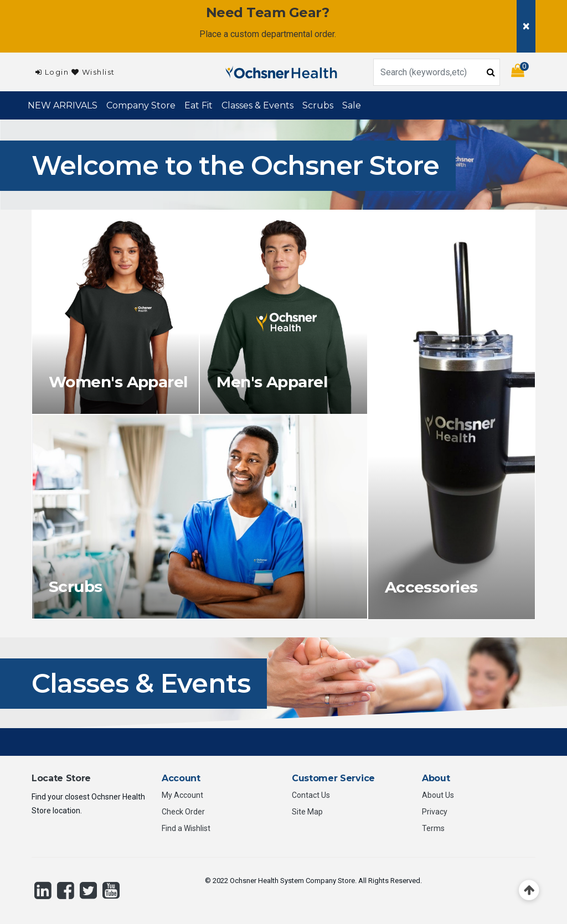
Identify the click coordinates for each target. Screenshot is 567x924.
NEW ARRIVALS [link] (63, 105)
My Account (182, 795)
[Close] (526, 26)
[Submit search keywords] (491, 71)
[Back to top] (529, 891)
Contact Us (311, 795)
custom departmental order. (283, 34)
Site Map (307, 812)
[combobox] (437, 72)
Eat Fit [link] (199, 105)
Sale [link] (352, 105)
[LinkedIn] (43, 890)
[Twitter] (88, 890)
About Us (438, 795)
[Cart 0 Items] (523, 72)
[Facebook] (66, 890)
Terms (433, 828)
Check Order (183, 812)
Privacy (435, 812)
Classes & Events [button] (257, 105)
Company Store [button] (141, 105)
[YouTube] (111, 890)
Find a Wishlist (186, 828)
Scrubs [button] (318, 105)
